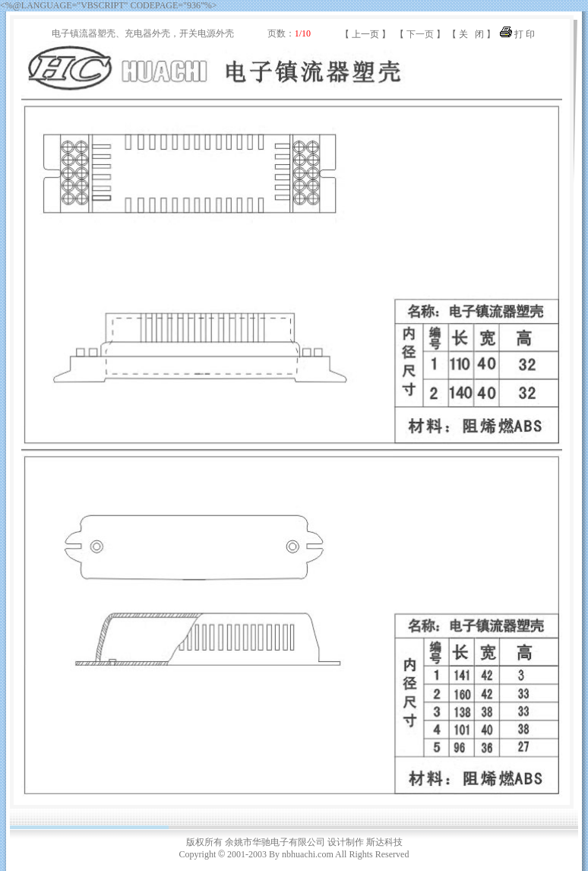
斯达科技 (384, 842)
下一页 (420, 34)
